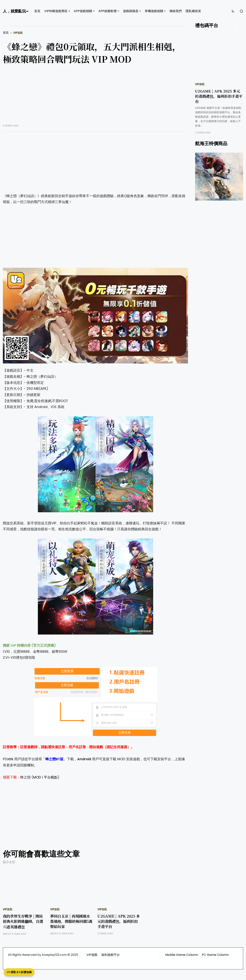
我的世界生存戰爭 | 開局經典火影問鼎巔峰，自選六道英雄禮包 (23, 921)
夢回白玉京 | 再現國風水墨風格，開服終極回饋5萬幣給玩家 (71, 921)
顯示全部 (9, 862)
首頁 (37, 11)
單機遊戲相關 (154, 11)
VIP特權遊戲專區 (56, 11)
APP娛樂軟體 (108, 11)
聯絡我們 (176, 11)
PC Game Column (215, 955)
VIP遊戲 (18, 33)
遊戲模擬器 (131, 11)
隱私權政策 (193, 11)
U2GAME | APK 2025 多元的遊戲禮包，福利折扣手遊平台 (119, 921)
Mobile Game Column (182, 955)
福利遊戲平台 (111, 955)
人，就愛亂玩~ (16, 11)
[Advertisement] (95, 97)
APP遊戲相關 (83, 11)
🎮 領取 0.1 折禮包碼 (19, 972)
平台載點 (51, 777)
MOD (37, 777)
